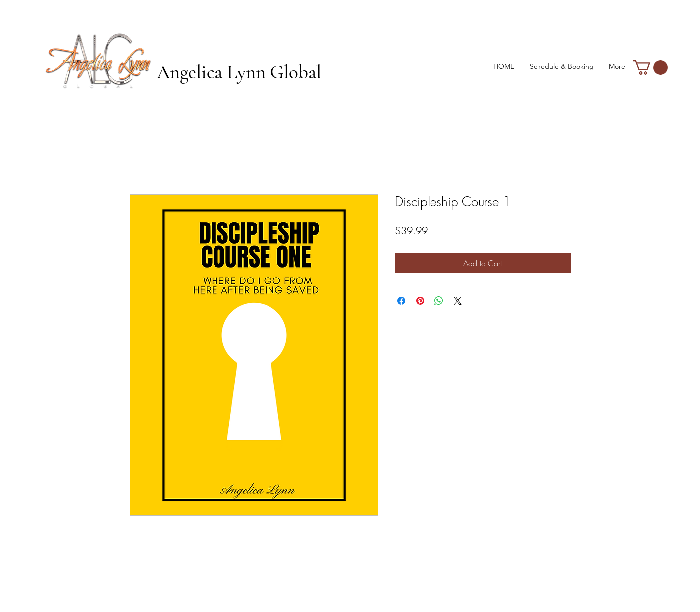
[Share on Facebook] (401, 301)
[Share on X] (458, 301)
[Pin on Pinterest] (420, 301)
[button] (650, 68)
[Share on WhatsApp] (439, 301)
